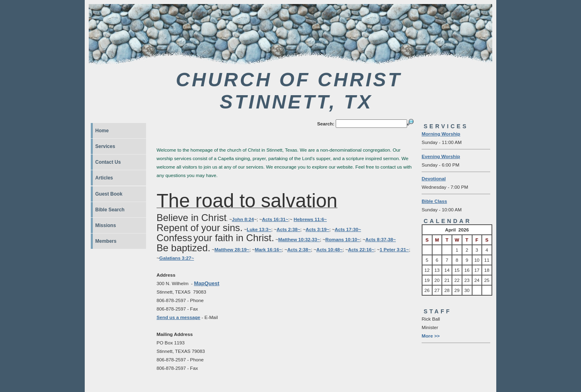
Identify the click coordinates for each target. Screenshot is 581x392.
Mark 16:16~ (268, 249)
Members (106, 241)
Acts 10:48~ (329, 249)
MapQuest (207, 283)
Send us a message (178, 317)
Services (105, 146)
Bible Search (110, 210)
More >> (431, 336)
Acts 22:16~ (361, 249)
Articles (104, 178)
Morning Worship (441, 134)
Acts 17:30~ (348, 229)
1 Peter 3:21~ (394, 249)
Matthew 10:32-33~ (299, 239)
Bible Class (434, 201)
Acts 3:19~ (318, 229)
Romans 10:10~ (343, 239)
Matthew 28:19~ (232, 249)
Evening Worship (441, 156)
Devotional (434, 178)
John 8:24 (243, 219)
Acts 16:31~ (275, 219)
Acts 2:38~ (289, 229)
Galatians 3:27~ (177, 258)
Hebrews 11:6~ (310, 219)
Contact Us (108, 162)
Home (102, 131)
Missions (106, 225)
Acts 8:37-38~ (381, 239)
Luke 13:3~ (259, 229)
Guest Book (109, 194)
